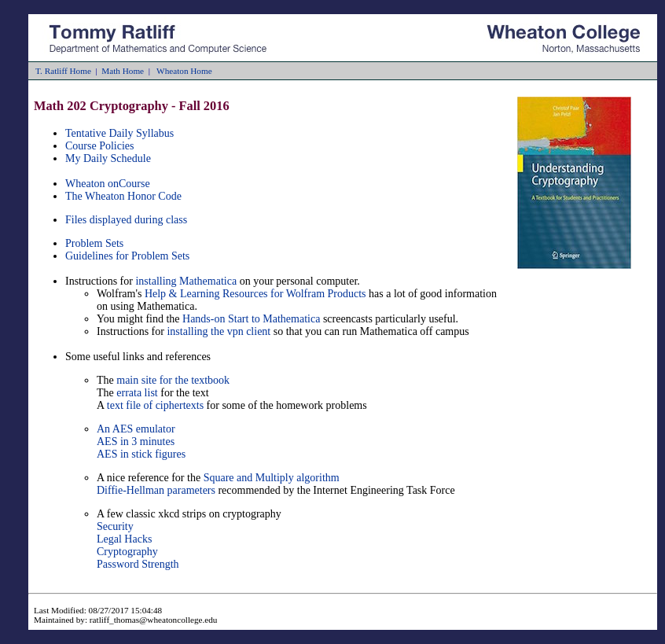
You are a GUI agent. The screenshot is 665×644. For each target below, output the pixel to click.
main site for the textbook (173, 380)
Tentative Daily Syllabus (119, 133)
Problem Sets (94, 243)
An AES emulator (136, 429)
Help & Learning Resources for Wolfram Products (255, 294)
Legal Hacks (124, 539)
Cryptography (127, 552)
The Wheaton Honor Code (123, 196)
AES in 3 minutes (136, 442)
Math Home (123, 71)
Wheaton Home (184, 71)
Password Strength (138, 564)
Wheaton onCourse (108, 184)
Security (115, 526)
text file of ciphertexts (155, 405)
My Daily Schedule (108, 158)
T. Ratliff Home (63, 71)
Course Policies (100, 146)
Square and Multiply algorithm (272, 478)
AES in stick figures (141, 454)
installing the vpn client (219, 331)
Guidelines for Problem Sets (127, 256)
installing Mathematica (187, 281)
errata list (137, 393)
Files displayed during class (126, 220)
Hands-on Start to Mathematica (251, 319)
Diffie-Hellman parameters (156, 490)
